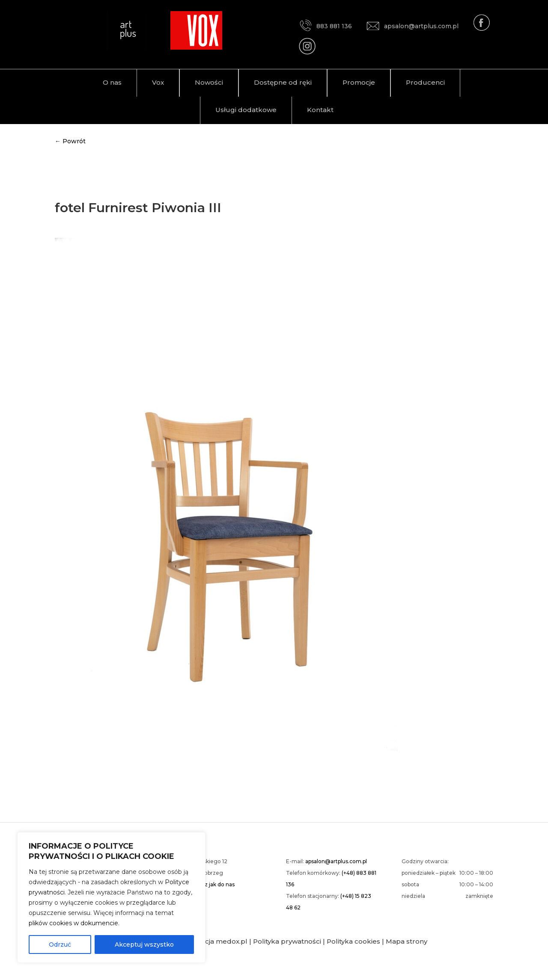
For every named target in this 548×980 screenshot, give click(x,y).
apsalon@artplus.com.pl (412, 26)
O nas (112, 82)
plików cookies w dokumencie (73, 923)
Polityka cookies (353, 941)
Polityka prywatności (287, 941)
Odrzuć (60, 944)
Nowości (209, 82)
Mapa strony (407, 941)
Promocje (359, 82)
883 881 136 (325, 26)
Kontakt (320, 110)
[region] (111, 897)
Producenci (425, 82)
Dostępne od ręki (283, 82)
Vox (158, 82)
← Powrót (70, 141)
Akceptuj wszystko (144, 944)
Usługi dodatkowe (246, 110)
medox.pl (232, 941)
